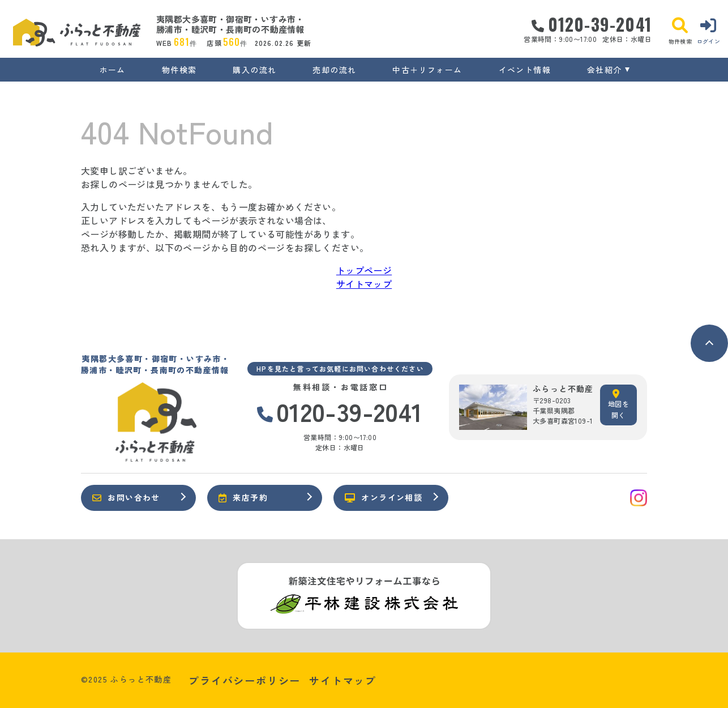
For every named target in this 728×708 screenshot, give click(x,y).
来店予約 (243, 497)
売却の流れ (334, 70)
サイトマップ (364, 284)
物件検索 (179, 70)
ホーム (113, 70)
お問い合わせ (126, 497)
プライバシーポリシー (245, 680)
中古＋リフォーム (427, 70)
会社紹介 (605, 70)
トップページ (364, 270)
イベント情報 (525, 70)
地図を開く (618, 404)
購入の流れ (254, 70)
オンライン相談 (384, 497)
